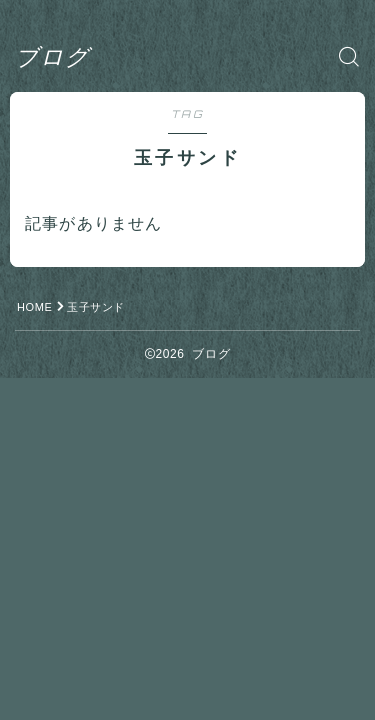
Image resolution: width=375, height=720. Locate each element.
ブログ (52, 56)
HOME (34, 307)
